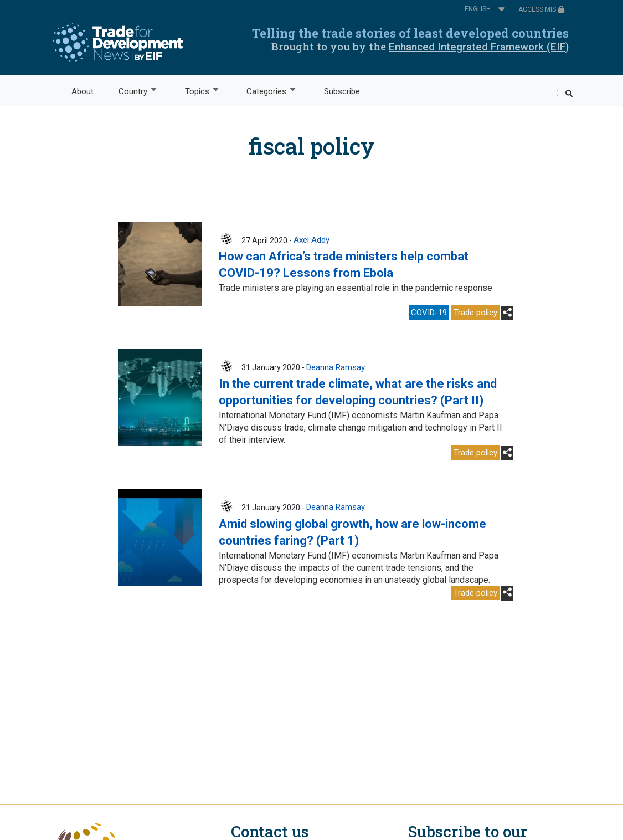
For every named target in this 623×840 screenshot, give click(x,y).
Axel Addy (311, 240)
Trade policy (475, 313)
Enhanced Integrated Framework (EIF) (479, 47)
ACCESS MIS (542, 9)
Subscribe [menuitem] (342, 91)
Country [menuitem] (133, 91)
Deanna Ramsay (336, 367)
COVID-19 (429, 313)
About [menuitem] (83, 91)
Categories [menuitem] (266, 91)
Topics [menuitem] (196, 91)
